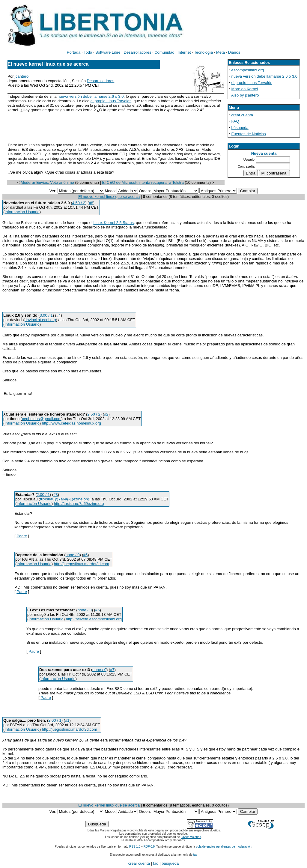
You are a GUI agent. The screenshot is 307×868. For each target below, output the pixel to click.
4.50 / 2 (79, 203)
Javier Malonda (191, 837)
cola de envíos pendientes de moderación (224, 847)
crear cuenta (242, 115)
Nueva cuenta (264, 153)
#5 (85, 555)
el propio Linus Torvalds (111, 101)
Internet (184, 52)
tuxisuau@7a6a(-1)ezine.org (64, 499)
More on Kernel (245, 89)
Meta (221, 52)
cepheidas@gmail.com (42, 419)
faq (156, 863)
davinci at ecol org (40, 320)
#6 (97, 610)
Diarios (234, 52)
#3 (55, 495)
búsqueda (240, 128)
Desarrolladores (138, 52)
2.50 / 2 (94, 414)
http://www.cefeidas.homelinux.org (72, 423)
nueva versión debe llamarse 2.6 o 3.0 (91, 96)
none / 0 (73, 555)
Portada (74, 52)
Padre (22, 536)
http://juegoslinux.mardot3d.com (82, 564)
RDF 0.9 (149, 847)
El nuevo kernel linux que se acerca (109, 197)
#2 (106, 414)
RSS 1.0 (135, 847)
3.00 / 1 (46, 315)
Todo (88, 52)
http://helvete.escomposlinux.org (94, 619)
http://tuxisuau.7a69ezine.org (79, 504)
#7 (112, 670)
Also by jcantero (245, 95)
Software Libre (108, 52)
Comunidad (164, 52)
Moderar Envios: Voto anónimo (47, 182)
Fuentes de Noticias (249, 134)
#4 (58, 315)
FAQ (235, 121)
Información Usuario (22, 212)
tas (195, 855)
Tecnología (203, 52)
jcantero (22, 76)
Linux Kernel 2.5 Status (114, 223)
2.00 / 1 (43, 495)
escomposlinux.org (248, 70)
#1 (67, 720)
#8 (91, 203)
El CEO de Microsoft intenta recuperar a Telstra (143, 182)
